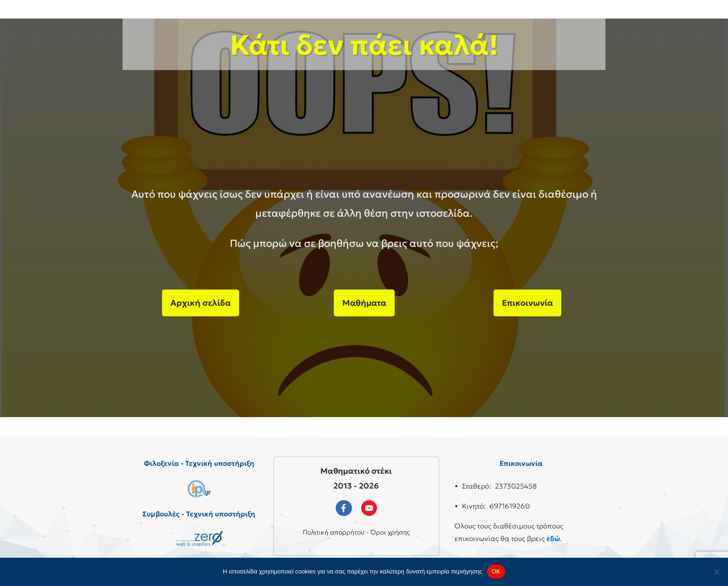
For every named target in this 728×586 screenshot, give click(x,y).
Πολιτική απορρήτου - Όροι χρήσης (356, 532)
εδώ (553, 538)
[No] (716, 572)
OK (496, 571)
